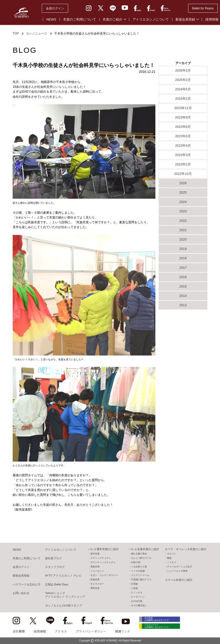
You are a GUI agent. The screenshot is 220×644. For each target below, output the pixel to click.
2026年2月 (183, 70)
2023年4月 (183, 146)
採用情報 (40, 631)
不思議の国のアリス (141, 580)
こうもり (172, 562)
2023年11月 (183, 108)
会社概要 (19, 631)
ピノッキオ (137, 592)
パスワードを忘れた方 (27, 584)
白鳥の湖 (136, 562)
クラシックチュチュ (101, 558)
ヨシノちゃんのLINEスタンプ (63, 605)
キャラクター (97, 584)
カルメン (172, 554)
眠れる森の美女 (139, 554)
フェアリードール (140, 575)
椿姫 (169, 558)
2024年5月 (183, 89)
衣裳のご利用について (80, 19)
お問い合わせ (21, 593)
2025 (183, 192)
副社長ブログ (53, 558)
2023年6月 (183, 136)
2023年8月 (183, 127)
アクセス (61, 631)
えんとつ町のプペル (141, 558)
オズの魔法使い (139, 605)
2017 (183, 268)
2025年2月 (183, 80)
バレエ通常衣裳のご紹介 (104, 549)
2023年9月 (183, 117)
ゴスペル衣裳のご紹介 (179, 580)
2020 (183, 239)
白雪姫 (134, 584)
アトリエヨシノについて (151, 19)
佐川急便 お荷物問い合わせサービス (162, 620)
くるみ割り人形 (139, 567)
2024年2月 (183, 99)
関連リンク (123, 631)
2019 (183, 249)
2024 (183, 202)
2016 (183, 277)
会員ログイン (55, 8)
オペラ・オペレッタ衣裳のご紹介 (186, 549)
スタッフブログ (55, 567)
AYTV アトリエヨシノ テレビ (63, 575)
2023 (183, 211)
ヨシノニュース (36, 33)
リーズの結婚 (138, 571)
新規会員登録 (185, 19)
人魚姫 (134, 588)
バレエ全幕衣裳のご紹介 (144, 549)
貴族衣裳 (95, 567)
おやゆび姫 (137, 601)
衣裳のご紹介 (113, 19)
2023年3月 (183, 155)
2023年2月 (183, 164)
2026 (183, 183)
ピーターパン (138, 597)
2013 (183, 305)
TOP (16, 33)
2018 (183, 258)
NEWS (51, 19)
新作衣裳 (95, 554)
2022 (183, 221)
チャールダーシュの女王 (180, 567)
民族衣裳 (95, 580)
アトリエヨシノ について (61, 550)
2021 (183, 230)
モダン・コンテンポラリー (104, 575)
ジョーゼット (97, 571)
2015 (183, 286)
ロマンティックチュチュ (103, 562)
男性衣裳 (95, 588)
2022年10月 (183, 174)
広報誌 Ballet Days (57, 584)
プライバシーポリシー (91, 631)
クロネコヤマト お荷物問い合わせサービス (162, 629)
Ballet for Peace (203, 8)
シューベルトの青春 (177, 571)
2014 (183, 296)
